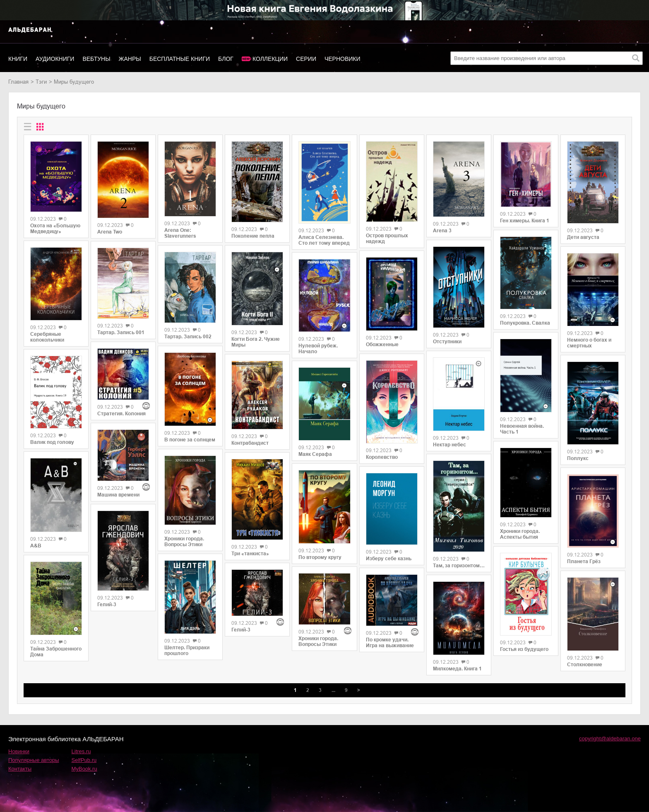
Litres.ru (81, 751)
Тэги (41, 82)
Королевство (382, 457)
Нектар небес (449, 445)
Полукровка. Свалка (525, 323)
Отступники (447, 342)
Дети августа (583, 237)
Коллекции (270, 59)
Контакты (20, 769)
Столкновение (585, 665)
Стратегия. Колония (121, 414)
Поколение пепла (253, 236)
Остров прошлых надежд (387, 239)
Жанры (130, 59)
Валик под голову (52, 442)
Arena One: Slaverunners (180, 233)
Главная (18, 82)
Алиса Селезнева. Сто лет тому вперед (324, 240)
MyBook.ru (84, 769)
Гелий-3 (107, 605)
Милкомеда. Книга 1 (457, 669)
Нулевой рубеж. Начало (318, 349)
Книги (18, 59)
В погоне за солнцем (190, 440)
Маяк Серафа (315, 454)
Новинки (19, 751)
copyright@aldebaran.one (610, 739)
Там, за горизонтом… (459, 566)
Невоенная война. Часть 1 (522, 429)
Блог (226, 59)
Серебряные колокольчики (47, 337)
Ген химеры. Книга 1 (525, 221)
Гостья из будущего (524, 649)
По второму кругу (320, 557)
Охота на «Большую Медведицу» (55, 229)
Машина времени (118, 495)
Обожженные (382, 345)
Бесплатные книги (180, 59)
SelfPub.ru (84, 760)
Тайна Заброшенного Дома (56, 652)
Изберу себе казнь (389, 559)
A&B (36, 546)
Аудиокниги (55, 59)
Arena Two (110, 232)
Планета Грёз (584, 561)
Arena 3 (442, 231)
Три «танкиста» (250, 554)
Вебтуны (96, 59)
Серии (306, 59)
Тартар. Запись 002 (188, 337)
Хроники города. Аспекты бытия (520, 534)
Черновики (343, 59)
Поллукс (578, 458)
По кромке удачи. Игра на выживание (390, 643)
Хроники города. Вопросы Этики (184, 542)
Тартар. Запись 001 (121, 333)
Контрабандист (250, 443)
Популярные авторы (34, 760)
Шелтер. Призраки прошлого (187, 651)
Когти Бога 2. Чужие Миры (256, 342)
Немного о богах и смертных (589, 343)
